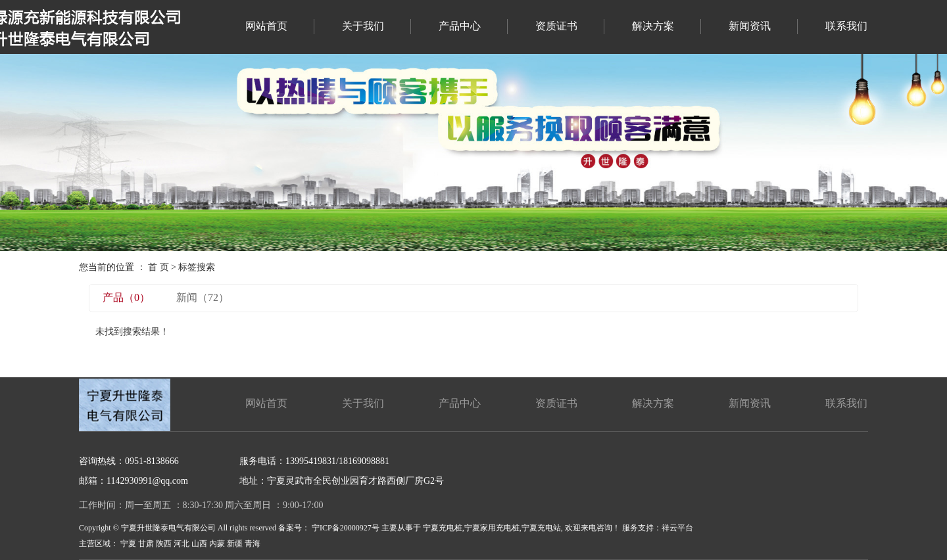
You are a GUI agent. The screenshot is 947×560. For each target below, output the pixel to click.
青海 (253, 544)
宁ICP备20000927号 (346, 528)
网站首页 (266, 26)
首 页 (158, 267)
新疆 (235, 544)
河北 (182, 544)
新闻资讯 (750, 26)
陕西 (164, 544)
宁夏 (128, 544)
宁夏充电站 (541, 528)
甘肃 (146, 544)
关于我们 (363, 26)
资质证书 (556, 26)
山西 (199, 544)
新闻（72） (203, 297)
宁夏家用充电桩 (492, 528)
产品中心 (460, 26)
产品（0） (126, 297)
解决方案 (653, 26)
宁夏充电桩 (443, 528)
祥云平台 (677, 528)
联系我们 (846, 26)
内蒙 (217, 544)
